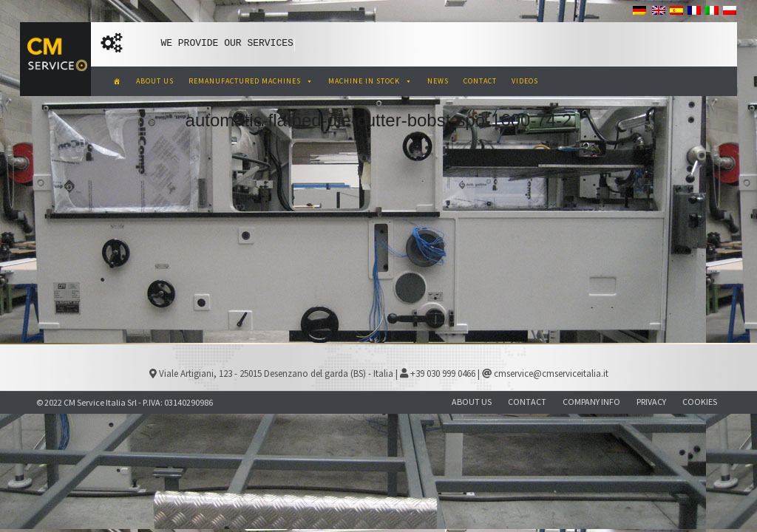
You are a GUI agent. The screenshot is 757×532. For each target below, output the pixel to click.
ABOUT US (155, 81)
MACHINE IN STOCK (370, 81)
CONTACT (480, 81)
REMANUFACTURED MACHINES (251, 81)
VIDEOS (525, 81)
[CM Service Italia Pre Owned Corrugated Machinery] (117, 81)
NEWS (438, 81)
